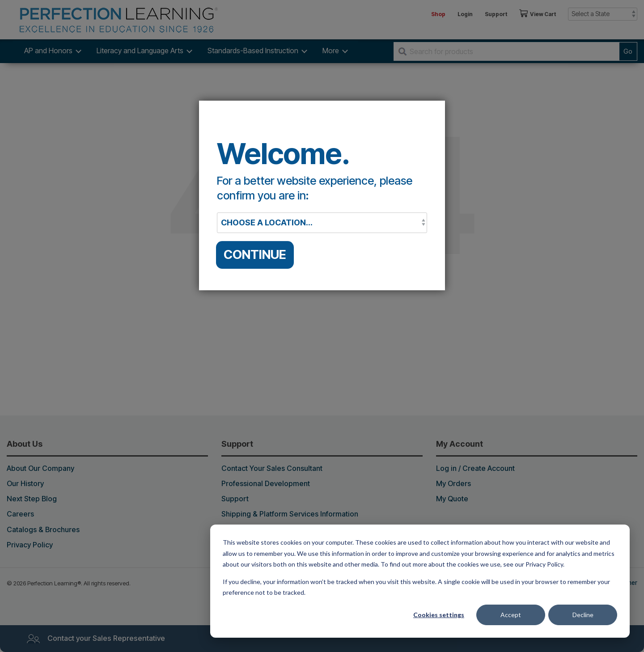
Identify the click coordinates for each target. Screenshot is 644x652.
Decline (583, 615)
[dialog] (420, 581)
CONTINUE (255, 254)
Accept (511, 615)
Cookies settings (439, 615)
